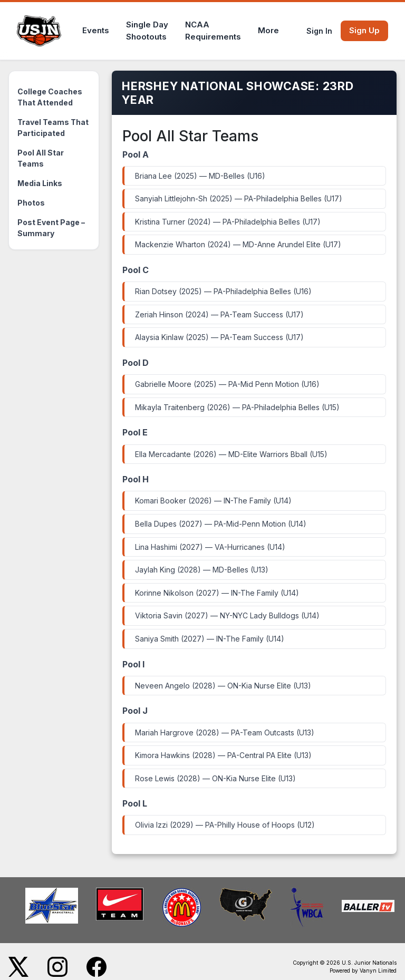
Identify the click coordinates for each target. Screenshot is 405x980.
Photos (31, 203)
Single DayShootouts (147, 31)
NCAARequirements (213, 31)
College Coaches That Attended (50, 97)
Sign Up (364, 30)
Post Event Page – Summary (51, 228)
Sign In (319, 31)
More (268, 30)
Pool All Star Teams (41, 158)
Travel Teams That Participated (53, 128)
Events (96, 30)
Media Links (40, 183)
